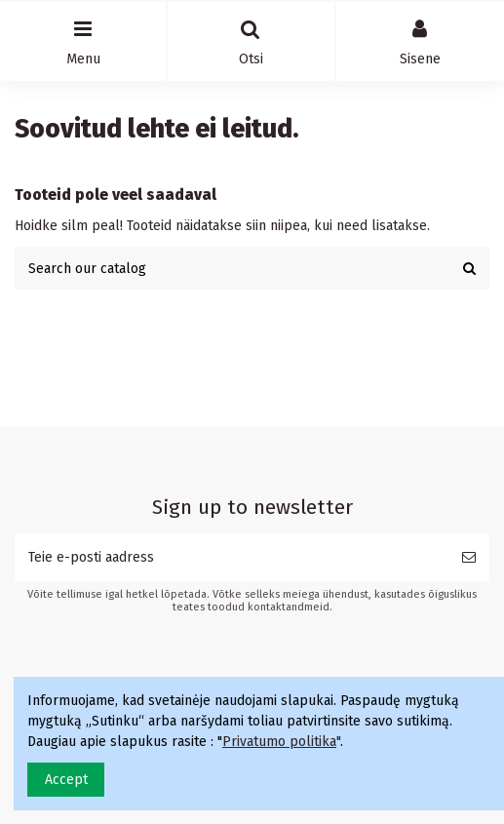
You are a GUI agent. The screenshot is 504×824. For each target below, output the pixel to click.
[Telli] (469, 557)
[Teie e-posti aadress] (232, 557)
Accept (66, 780)
